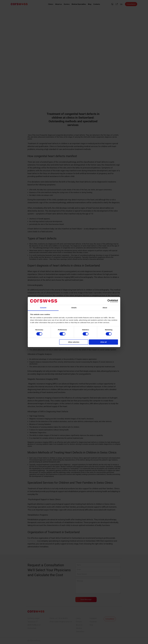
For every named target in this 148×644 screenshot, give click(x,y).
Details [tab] (74, 308)
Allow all (103, 342)
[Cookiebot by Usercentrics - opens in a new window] (109, 301)
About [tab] (105, 308)
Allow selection (74, 342)
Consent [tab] (43, 308)
